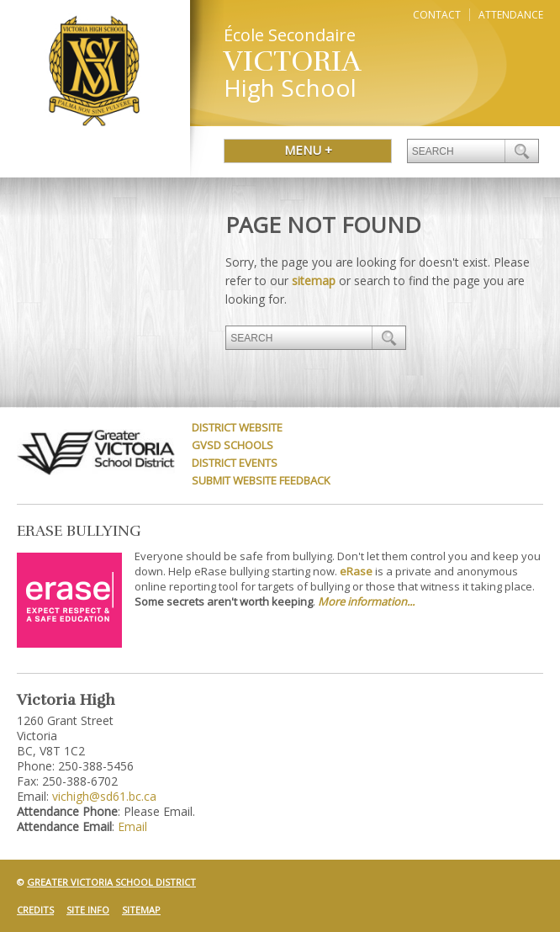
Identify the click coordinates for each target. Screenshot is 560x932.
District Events (235, 463)
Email (132, 826)
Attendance (511, 15)
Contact (437, 15)
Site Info (88, 910)
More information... (366, 601)
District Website (237, 427)
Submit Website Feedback (261, 480)
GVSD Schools (232, 445)
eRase (356, 571)
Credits (35, 910)
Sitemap (141, 910)
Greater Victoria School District (111, 882)
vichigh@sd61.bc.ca (104, 796)
